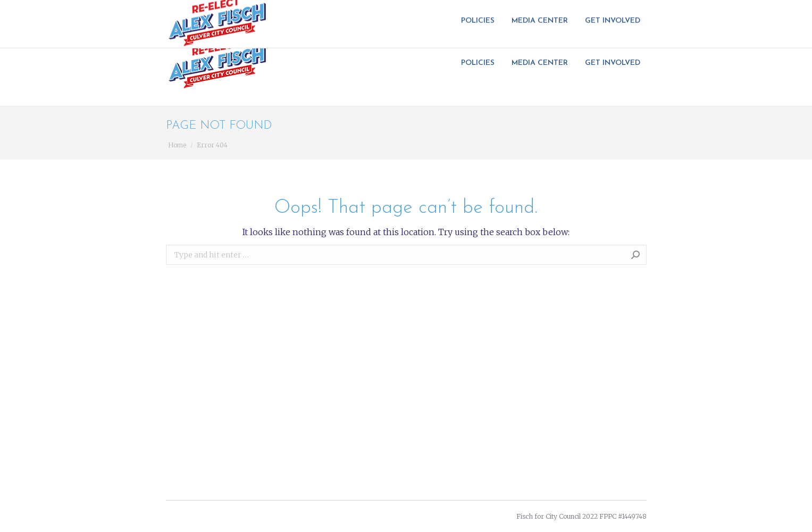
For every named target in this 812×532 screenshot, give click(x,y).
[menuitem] (481, 63)
